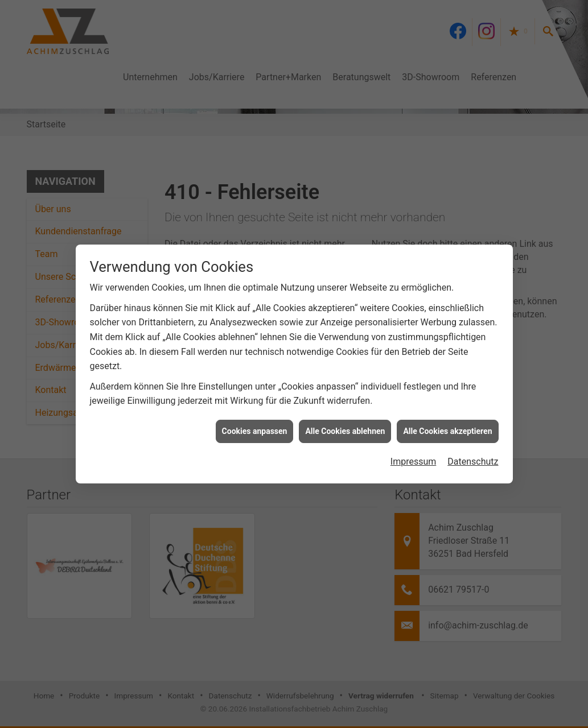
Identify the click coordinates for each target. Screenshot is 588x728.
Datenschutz (473, 453)
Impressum (414, 453)
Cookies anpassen (255, 423)
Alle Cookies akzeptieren (447, 423)
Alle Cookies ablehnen (345, 423)
